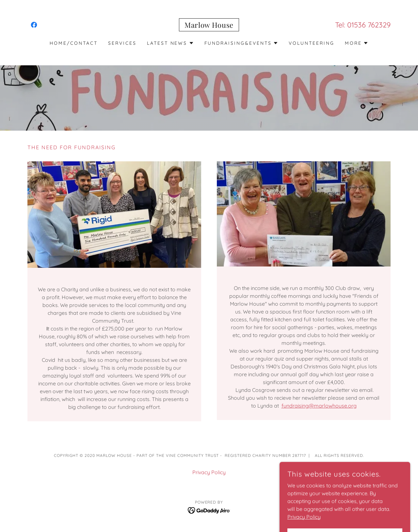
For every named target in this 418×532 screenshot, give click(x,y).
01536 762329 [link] (369, 25)
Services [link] (122, 43)
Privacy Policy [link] (209, 472)
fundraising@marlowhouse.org (319, 406)
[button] (170, 43)
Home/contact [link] (74, 43)
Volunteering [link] (312, 43)
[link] (34, 25)
